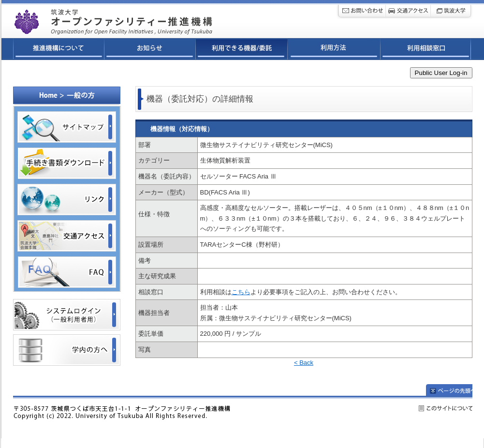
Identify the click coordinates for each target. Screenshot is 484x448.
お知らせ (150, 50)
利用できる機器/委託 (242, 50)
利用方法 (334, 50)
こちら (241, 292)
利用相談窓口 (426, 50)
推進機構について (59, 50)
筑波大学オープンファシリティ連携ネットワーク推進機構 (138, 19)
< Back (304, 363)
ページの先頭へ (449, 390)
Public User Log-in (441, 73)
